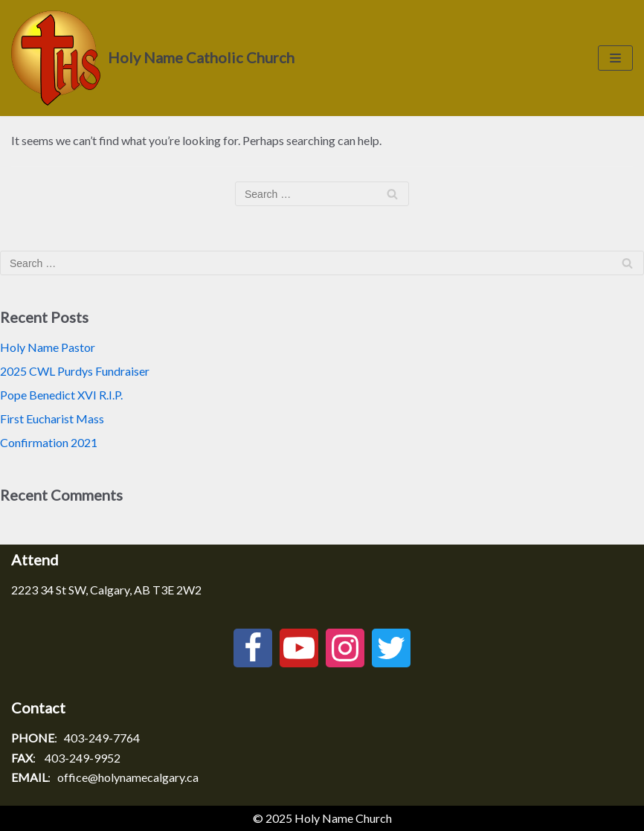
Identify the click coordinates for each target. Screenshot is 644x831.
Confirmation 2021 (49, 442)
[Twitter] (391, 648)
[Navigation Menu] (615, 58)
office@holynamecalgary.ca (128, 777)
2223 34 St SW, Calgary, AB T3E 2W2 (106, 590)
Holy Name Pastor (48, 347)
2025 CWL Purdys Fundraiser (75, 371)
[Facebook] (253, 648)
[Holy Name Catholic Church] (153, 58)
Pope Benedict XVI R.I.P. (61, 395)
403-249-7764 (102, 738)
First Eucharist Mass (52, 418)
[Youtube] (299, 648)
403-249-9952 (83, 758)
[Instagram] (345, 648)
